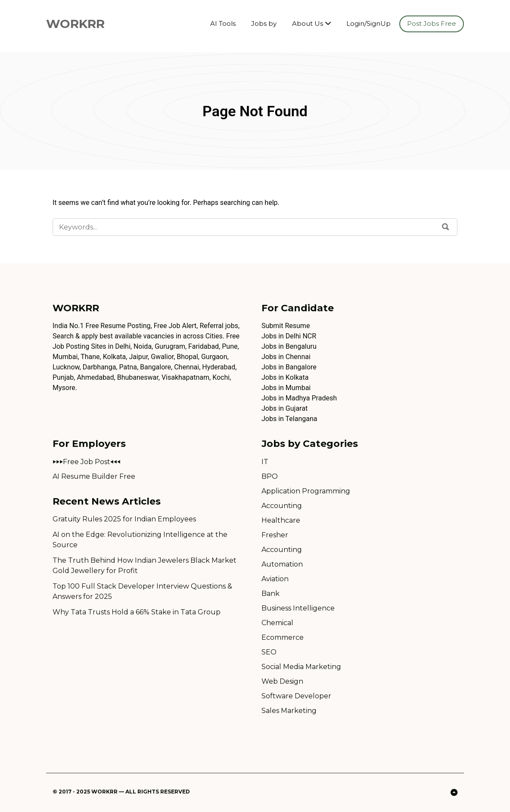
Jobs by (264, 23)
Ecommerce (283, 637)
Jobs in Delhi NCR (289, 336)
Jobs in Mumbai (286, 388)
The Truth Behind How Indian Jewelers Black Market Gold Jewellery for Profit (145, 566)
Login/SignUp (369, 23)
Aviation (275, 579)
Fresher (275, 535)
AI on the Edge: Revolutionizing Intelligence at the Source (140, 540)
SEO (269, 652)
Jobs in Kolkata (285, 377)
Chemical (277, 623)
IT (265, 462)
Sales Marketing (289, 711)
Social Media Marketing (301, 667)
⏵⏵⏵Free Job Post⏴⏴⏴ (87, 462)
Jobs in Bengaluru (289, 346)
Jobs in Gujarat (285, 408)
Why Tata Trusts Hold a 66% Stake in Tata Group (137, 612)
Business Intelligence (298, 608)
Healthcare (281, 520)
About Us (308, 23)
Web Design (282, 681)
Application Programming (306, 491)
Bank (271, 594)
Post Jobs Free (432, 23)
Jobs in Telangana (289, 419)
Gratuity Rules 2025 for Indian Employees (124, 519)
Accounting (282, 506)
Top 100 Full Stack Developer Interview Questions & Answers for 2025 (142, 591)
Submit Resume (286, 326)
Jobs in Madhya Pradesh (299, 398)
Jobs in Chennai (286, 357)
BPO (270, 476)
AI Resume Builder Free (94, 476)
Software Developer (296, 696)
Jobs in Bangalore (289, 367)
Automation (282, 564)
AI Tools (223, 23)
